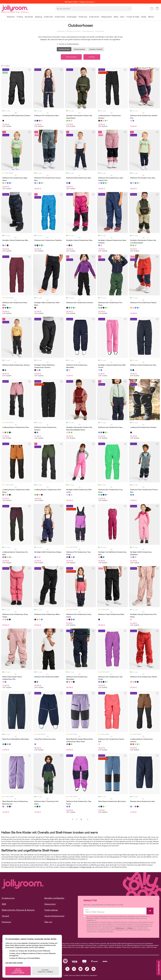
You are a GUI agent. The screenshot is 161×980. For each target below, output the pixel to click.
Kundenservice (8, 898)
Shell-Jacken (74, 867)
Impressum (6, 922)
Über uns (48, 922)
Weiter (88, 819)
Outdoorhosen (100, 31)
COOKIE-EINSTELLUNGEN (45, 971)
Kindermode (61, 31)
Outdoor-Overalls (96, 49)
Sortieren (92, 57)
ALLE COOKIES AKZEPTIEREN (18, 971)
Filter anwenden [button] (71, 57)
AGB (4, 904)
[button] (152, 9)
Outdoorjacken (79, 49)
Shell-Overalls (86, 867)
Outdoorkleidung (87, 31)
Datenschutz (50, 904)
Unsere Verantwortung (54, 916)
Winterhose (51, 859)
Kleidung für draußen (73, 31)
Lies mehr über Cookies (14, 963)
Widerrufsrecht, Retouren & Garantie (18, 910)
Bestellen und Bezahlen (54, 898)
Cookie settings (51, 910)
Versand (5, 916)
